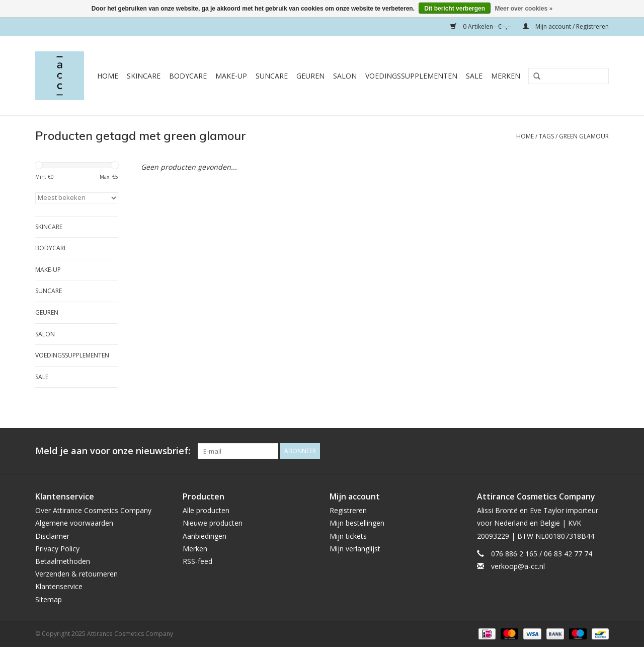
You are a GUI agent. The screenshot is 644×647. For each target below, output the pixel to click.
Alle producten (206, 510)
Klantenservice (59, 586)
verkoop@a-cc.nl (518, 566)
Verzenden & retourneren (76, 574)
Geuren (310, 76)
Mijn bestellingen (357, 523)
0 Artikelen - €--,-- (481, 26)
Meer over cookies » (524, 9)
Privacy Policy (57, 549)
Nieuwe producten (213, 523)
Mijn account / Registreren (566, 26)
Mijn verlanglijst (355, 549)
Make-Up (231, 76)
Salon (345, 76)
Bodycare (188, 76)
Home (108, 76)
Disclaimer (52, 536)
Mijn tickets (348, 536)
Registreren (348, 510)
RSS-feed (197, 561)
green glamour (584, 136)
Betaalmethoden (63, 561)
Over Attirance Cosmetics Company (93, 510)
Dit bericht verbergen (455, 9)
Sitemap (49, 599)
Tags (546, 136)
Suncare (272, 76)
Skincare (144, 76)
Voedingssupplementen (411, 76)
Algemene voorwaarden (74, 523)
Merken (506, 76)
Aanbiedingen (205, 536)
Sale (474, 76)
